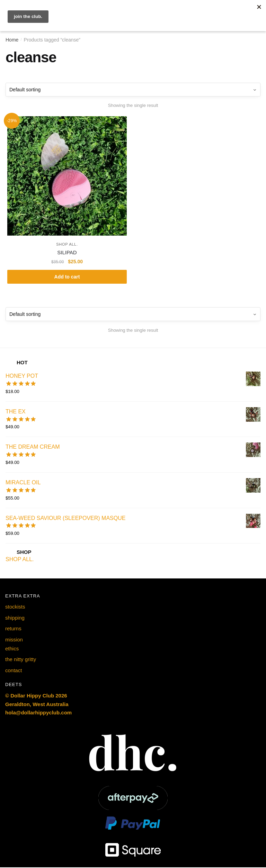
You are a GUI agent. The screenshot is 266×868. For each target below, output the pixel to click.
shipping (15, 618)
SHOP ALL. (67, 244)
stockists (15, 607)
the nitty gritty (21, 660)
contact (14, 671)
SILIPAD (67, 252)
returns (13, 629)
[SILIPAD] (67, 176)
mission (14, 640)
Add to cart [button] (67, 277)
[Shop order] (133, 90)
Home (12, 40)
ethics (12, 649)
